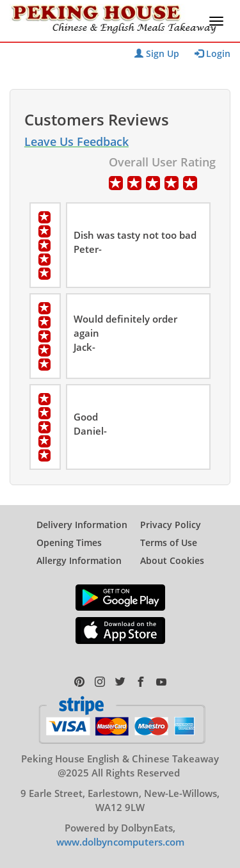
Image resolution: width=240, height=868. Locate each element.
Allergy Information (79, 560)
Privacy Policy (171, 525)
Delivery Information (82, 525)
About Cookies (172, 560)
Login (212, 53)
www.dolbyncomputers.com (120, 842)
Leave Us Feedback (76, 141)
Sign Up (157, 53)
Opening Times (69, 542)
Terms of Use (169, 542)
